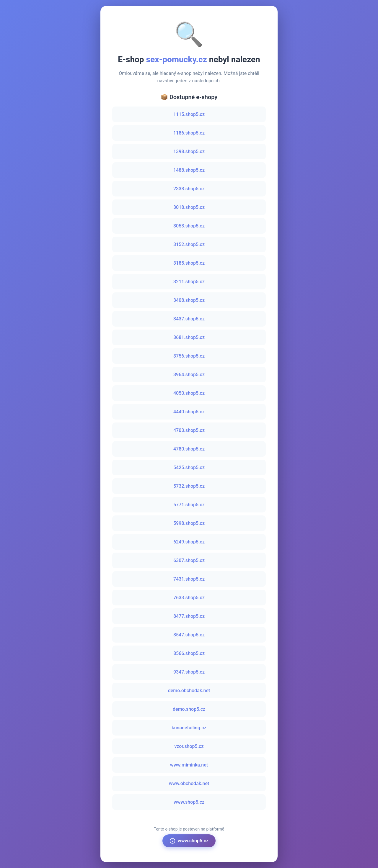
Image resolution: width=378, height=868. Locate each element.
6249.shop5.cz (189, 542)
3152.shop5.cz (189, 244)
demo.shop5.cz (189, 709)
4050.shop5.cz (189, 393)
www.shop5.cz (189, 802)
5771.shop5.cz (189, 505)
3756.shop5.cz (189, 356)
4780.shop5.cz (189, 449)
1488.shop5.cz (189, 170)
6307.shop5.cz (189, 560)
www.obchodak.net (189, 783)
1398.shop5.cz (189, 152)
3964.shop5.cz (189, 375)
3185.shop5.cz (189, 263)
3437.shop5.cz (189, 319)
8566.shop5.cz (189, 653)
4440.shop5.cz (189, 412)
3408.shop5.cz (189, 300)
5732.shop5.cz (189, 486)
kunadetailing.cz (189, 728)
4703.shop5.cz (189, 430)
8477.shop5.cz (189, 616)
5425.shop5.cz (189, 467)
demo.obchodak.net (189, 691)
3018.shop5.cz (189, 207)
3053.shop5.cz (189, 226)
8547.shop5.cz (189, 635)
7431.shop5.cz (189, 579)
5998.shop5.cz (189, 523)
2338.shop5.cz (189, 189)
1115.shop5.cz (189, 114)
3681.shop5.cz (189, 337)
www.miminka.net (189, 765)
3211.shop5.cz (189, 282)
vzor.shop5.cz (189, 746)
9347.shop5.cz (189, 672)
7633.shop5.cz (189, 598)
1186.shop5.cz (189, 133)
